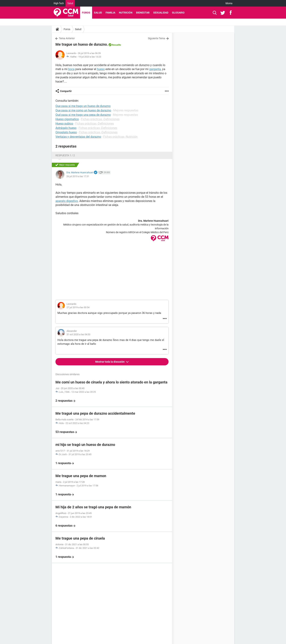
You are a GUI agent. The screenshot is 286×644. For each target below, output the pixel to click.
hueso (101, 69)
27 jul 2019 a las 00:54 (78, 307)
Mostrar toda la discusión (110, 362)
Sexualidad (161, 13)
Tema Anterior (67, 38)
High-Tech (59, 3)
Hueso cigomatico (67, 119)
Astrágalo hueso (66, 128)
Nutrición (126, 13)
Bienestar (143, 13)
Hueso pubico (64, 124)
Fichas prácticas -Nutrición (120, 137)
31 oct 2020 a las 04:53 (78, 334)
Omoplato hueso (66, 132)
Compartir (66, 91)
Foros (86, 13)
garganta (155, 69)
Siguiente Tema (156, 38)
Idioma (229, 3)
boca (71, 69)
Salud (70, 3)
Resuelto (116, 45)
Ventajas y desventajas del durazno (78, 137)
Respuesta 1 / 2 (65, 155)
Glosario (178, 13)
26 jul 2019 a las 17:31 (78, 176)
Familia (110, 13)
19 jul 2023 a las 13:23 (90, 57)
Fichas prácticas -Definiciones (100, 119)
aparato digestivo (67, 201)
